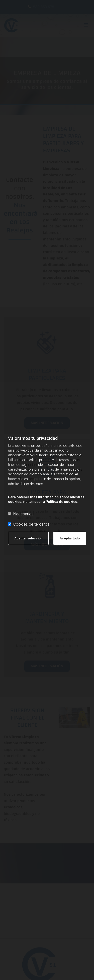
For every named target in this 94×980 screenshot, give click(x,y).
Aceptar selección (28, 538)
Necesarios (21, 514)
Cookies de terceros (29, 524)
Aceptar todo (70, 538)
